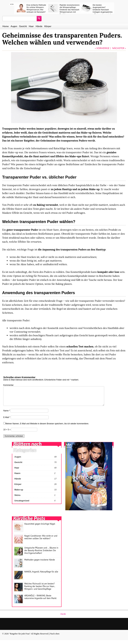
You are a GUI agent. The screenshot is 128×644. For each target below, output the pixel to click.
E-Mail (7, 421)
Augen (14, 26)
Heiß (63, 618)
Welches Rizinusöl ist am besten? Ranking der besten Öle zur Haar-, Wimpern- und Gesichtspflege (40, 590)
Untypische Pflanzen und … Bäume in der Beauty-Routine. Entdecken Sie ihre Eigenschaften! (41, 554)
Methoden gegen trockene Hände (40, 564)
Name (7, 415)
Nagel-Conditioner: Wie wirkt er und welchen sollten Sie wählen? (41, 541)
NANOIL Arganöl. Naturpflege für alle (41, 576)
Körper (48, 26)
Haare (17, 477)
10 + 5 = (7, 434)
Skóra (17, 499)
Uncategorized (22, 505)
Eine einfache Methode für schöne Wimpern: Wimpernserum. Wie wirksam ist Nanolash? (36, 8)
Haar (31, 26)
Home (6, 26)
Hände (39, 26)
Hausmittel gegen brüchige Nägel (40, 528)
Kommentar (8, 385)
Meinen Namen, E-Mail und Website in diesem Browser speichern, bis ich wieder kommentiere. (47, 428)
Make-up (19, 494)
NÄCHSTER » (119, 48)
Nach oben (55, 638)
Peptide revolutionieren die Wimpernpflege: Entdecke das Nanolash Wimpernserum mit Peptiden (70, 10)
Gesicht (23, 26)
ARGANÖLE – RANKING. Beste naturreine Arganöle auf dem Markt (40, 601)
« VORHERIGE (102, 48)
